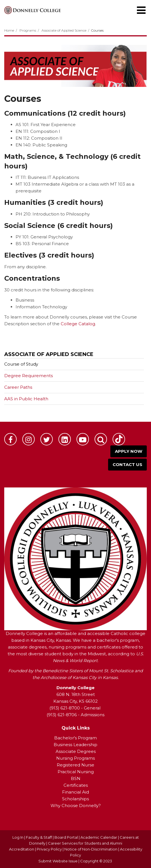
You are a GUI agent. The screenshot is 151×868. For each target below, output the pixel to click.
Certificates (76, 785)
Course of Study (21, 364)
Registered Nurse (75, 765)
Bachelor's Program (75, 738)
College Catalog (78, 324)
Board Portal (66, 837)
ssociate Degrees (77, 751)
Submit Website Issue (58, 861)
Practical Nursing (76, 772)
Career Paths (18, 387)
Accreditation (22, 849)
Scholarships (75, 799)
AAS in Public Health (26, 399)
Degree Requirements (29, 376)
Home (9, 30)
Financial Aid (75, 792)
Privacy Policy (49, 849)
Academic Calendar (99, 837)
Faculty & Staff (39, 837)
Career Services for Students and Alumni (85, 843)
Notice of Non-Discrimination (91, 849)
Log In (18, 837)
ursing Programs (77, 758)
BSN (76, 778)
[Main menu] (141, 10)
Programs (28, 30)
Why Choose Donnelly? (76, 806)
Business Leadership (75, 745)
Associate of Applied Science (64, 30)
